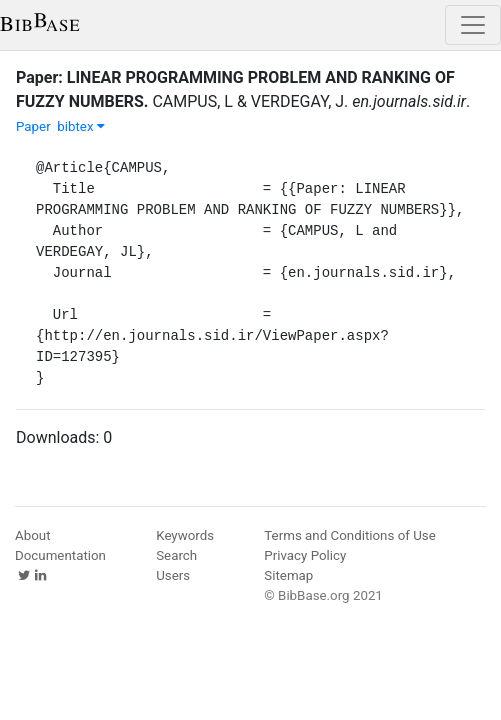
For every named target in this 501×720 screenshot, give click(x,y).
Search (176, 555)
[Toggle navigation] (473, 25)
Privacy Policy (305, 555)
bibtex (81, 126)
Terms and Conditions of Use (349, 535)
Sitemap (288, 575)
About (33, 535)
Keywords (185, 535)
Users (173, 575)
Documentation (60, 555)
